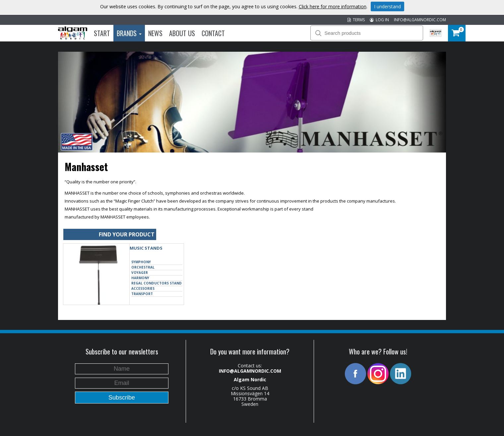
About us (182, 33)
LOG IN (379, 20)
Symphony (141, 262)
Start (102, 33)
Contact (213, 33)
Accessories (143, 288)
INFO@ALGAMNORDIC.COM (420, 20)
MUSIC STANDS (146, 248)
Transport (142, 294)
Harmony (140, 278)
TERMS (356, 20)
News (155, 33)
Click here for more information (333, 6)
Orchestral (143, 267)
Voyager (140, 273)
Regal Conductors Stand (157, 283)
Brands (129, 33)
